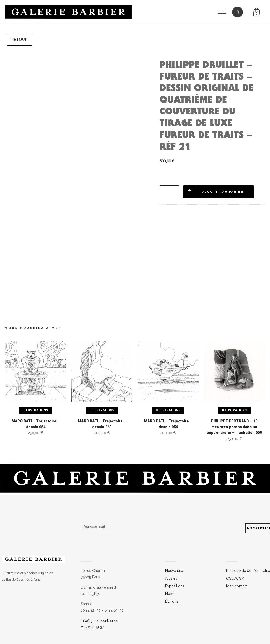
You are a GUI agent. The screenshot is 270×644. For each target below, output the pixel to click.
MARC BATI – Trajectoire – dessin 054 (36, 424)
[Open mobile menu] (223, 12)
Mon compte (237, 586)
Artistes (171, 578)
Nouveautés (175, 571)
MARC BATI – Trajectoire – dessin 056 (168, 424)
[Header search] (237, 12)
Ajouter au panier (223, 192)
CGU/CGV (235, 578)
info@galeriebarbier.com (101, 621)
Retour (19, 40)
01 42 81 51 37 (92, 627)
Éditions (172, 601)
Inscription (258, 528)
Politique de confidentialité (248, 571)
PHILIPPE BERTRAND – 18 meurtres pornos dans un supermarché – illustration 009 (234, 427)
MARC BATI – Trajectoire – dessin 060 (102, 424)
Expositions (175, 586)
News (170, 594)
